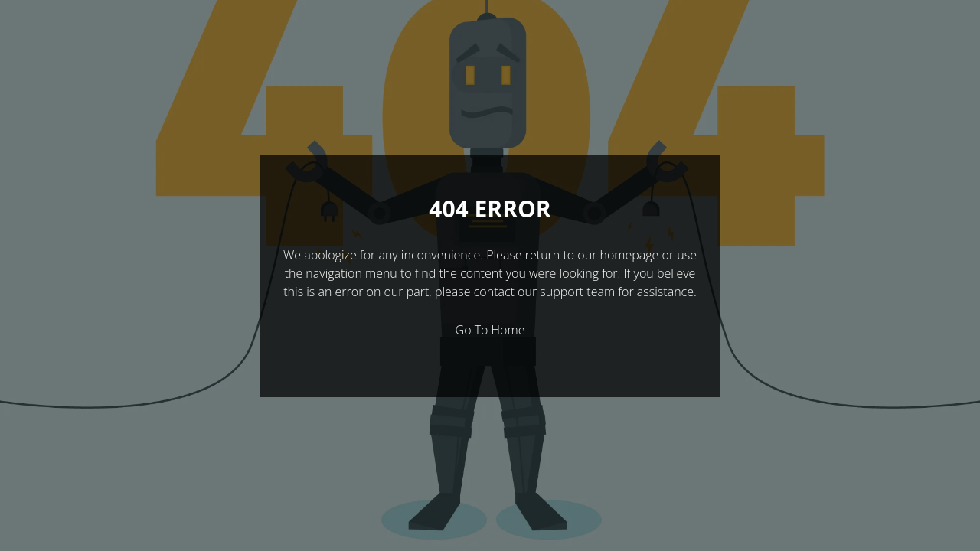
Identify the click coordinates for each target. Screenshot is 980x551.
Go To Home (490, 330)
